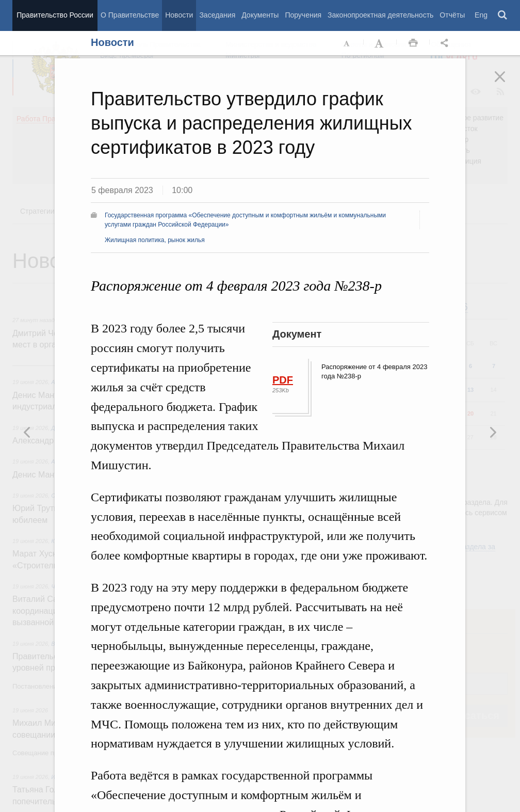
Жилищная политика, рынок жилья (155, 240)
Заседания (217, 15)
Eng (481, 15)
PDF (283, 380)
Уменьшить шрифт (347, 43)
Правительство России (55, 15)
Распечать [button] (413, 43)
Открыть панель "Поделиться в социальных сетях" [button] (446, 43)
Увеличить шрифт (380, 43)
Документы (260, 15)
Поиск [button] (503, 15)
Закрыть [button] (507, 84)
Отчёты (452, 15)
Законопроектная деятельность (380, 15)
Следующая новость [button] (27, 432)
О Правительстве (130, 15)
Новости (179, 15)
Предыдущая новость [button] (493, 432)
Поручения (303, 15)
